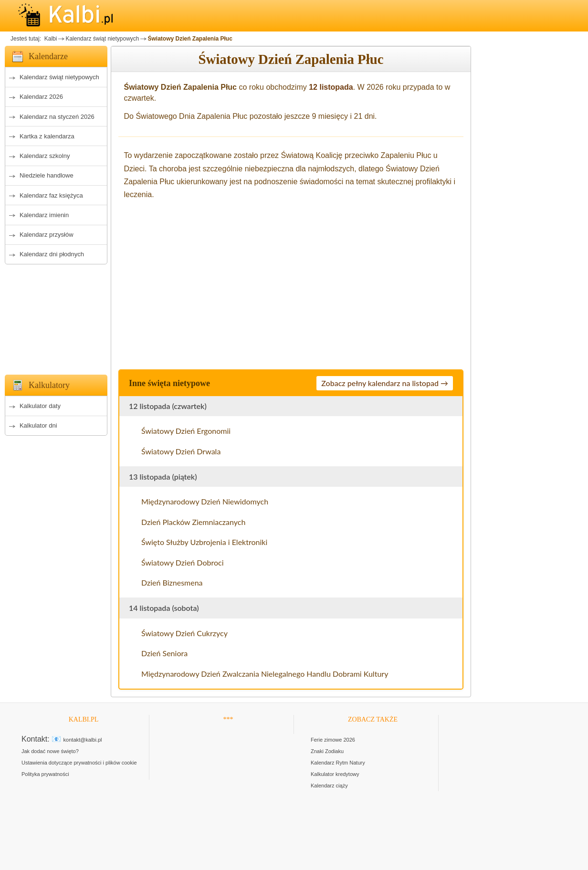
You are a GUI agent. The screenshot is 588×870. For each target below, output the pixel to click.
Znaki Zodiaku (327, 751)
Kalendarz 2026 (41, 97)
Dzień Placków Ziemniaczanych (193, 522)
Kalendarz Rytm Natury (338, 763)
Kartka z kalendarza (47, 136)
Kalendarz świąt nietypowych (102, 39)
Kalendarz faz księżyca (51, 195)
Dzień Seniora (164, 653)
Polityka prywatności (45, 774)
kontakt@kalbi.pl (83, 740)
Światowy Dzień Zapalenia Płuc (190, 39)
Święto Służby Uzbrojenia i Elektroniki (204, 542)
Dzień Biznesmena (172, 582)
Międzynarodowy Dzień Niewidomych (205, 501)
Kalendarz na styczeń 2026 (57, 117)
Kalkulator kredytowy (335, 774)
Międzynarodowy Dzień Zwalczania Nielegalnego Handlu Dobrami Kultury (265, 674)
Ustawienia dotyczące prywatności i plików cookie (79, 763)
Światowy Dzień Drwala (181, 451)
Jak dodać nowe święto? (50, 751)
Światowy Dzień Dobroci (183, 562)
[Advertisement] (56, 317)
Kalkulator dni (38, 425)
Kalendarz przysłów (47, 235)
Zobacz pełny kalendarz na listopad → (385, 383)
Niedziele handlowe (47, 175)
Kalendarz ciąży (329, 786)
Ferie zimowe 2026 (333, 740)
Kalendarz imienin (44, 215)
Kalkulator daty (40, 406)
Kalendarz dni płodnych (52, 254)
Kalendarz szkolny (45, 156)
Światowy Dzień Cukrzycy (184, 633)
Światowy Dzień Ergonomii (186, 431)
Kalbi (50, 39)
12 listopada (331, 87)
